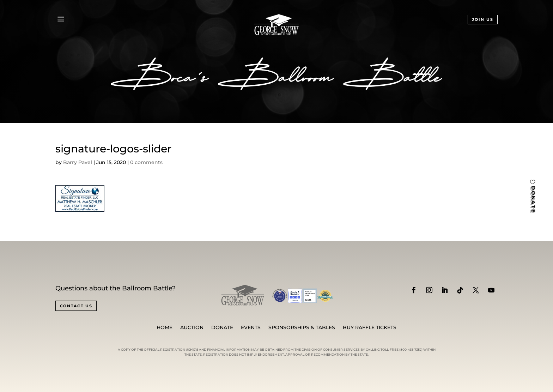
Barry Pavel (78, 162)
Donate (222, 328)
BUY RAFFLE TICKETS (370, 328)
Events (251, 328)
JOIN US (483, 19)
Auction (192, 328)
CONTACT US (76, 306)
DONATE (533, 199)
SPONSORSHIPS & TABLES (302, 328)
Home (165, 328)
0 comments (146, 162)
